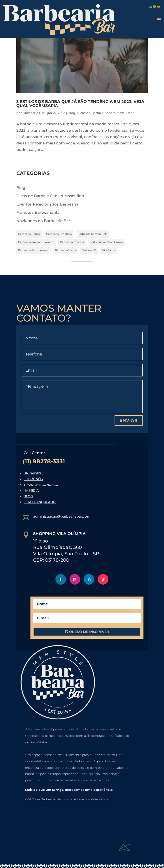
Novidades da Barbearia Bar (43, 221)
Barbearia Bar (34, 113)
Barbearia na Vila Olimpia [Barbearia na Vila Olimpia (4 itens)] (106, 242)
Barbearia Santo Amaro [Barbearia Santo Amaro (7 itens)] (34, 250)
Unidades (32, 473)
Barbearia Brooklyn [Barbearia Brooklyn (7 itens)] (59, 234)
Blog (72, 113)
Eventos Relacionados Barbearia (47, 204)
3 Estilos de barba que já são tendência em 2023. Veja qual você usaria (80, 104)
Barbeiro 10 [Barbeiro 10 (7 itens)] (89, 250)
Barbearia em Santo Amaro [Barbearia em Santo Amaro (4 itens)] (36, 242)
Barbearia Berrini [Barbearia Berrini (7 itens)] (29, 234)
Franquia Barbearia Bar (39, 212)
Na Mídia (31, 490)
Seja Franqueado (40, 502)
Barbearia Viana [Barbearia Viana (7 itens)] (65, 250)
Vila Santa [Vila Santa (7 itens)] (109, 250)
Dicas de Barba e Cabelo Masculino (105, 113)
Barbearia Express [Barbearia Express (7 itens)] (72, 242)
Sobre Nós (33, 479)
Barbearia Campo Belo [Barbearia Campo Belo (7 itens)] (92, 234)
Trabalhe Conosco (41, 485)
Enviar (129, 420)
